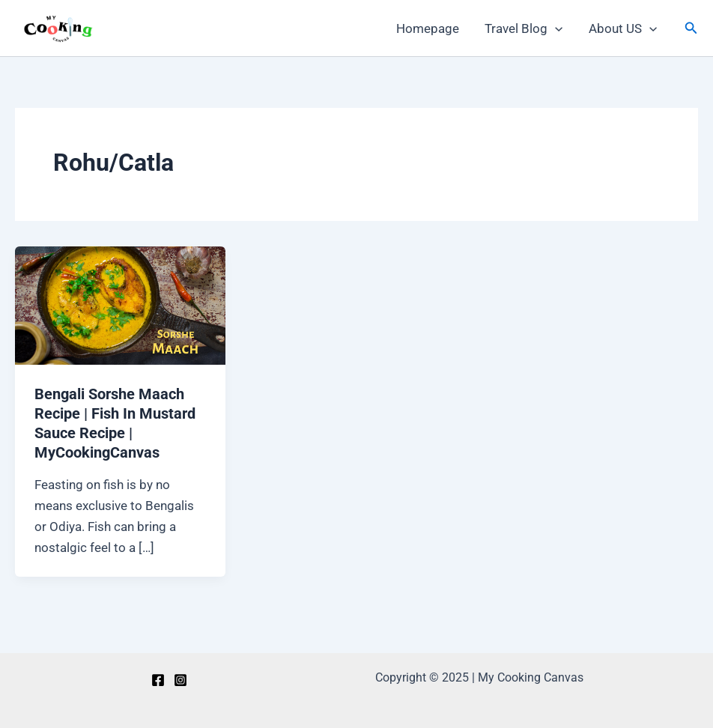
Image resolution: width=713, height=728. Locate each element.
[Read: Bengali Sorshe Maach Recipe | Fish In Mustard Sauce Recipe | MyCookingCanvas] (120, 305)
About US (623, 28)
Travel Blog (524, 28)
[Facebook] (158, 680)
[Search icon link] (691, 28)
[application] (555, 28)
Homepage (428, 28)
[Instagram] (180, 680)
